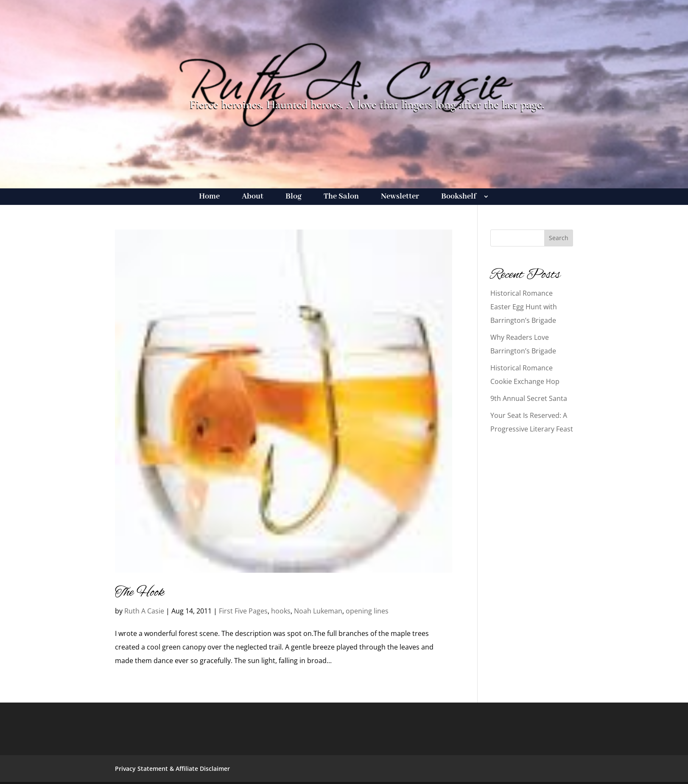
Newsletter (400, 197)
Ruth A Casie (144, 611)
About (253, 197)
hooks (281, 611)
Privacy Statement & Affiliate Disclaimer (172, 769)
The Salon (341, 197)
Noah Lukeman (318, 611)
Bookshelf (459, 197)
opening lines (367, 611)
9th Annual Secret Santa (529, 398)
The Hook (140, 593)
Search (559, 238)
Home (209, 197)
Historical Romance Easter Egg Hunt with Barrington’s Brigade (524, 307)
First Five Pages (243, 611)
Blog (294, 197)
